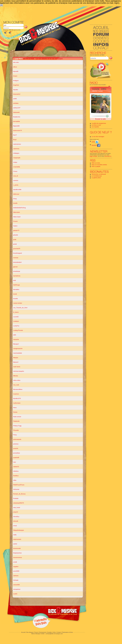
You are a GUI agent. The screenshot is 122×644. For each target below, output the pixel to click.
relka (15, 480)
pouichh (16, 448)
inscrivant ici (108, 156)
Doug (15, 199)
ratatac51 (16, 467)
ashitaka (16, 103)
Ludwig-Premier (18, 330)
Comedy (96, 89)
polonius (16, 444)
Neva (15, 408)
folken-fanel (17, 217)
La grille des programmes (99, 123)
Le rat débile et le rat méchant (49, 59)
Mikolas (16, 376)
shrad (15, 526)
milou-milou (17, 380)
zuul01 (15, 594)
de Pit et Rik (29, 59)
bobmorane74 (18, 130)
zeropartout (17, 589)
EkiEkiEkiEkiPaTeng (19, 208)
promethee (17, 453)
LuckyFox (16, 326)
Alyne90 (16, 71)
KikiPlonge (17, 285)
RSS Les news (96, 163)
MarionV (16, 362)
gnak (15, 239)
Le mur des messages (98, 137)
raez (15, 462)
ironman (16, 258)
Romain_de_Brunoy (19, 494)
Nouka (15, 412)
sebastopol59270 (19, 503)
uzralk (15, 562)
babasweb (16, 112)
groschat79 (17, 249)
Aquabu (16, 90)
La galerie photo (96, 178)
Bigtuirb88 (16, 126)
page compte (94, 156)
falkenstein (17, 212)
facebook (96, 145)
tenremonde (17, 548)
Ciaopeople (17, 158)
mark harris (17, 367)
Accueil (23, 632)
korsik (15, 294)
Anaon (15, 76)
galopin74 (16, 230)
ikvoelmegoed (18, 253)
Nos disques (30, 632)
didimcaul (16, 194)
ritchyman (16, 489)
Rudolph (16, 498)
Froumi (15, 221)
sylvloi (15, 544)
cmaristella (17, 167)
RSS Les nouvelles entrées (99, 165)
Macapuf (16, 344)
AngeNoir (16, 85)
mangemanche (18, 348)
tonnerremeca (18, 557)
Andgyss (16, 80)
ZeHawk (16, 580)
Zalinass (16, 576)
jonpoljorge (17, 271)
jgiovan (16, 267)
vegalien (16, 567)
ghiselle (16, 235)
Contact (59, 632)
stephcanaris (17, 539)
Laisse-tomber (18, 303)
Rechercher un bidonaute (99, 174)
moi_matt (16, 385)
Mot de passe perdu (15, 30)
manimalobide (18, 353)
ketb (15, 280)
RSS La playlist (96, 166)
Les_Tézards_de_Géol (20, 308)
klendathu (16, 289)
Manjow (16, 358)
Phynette (16, 430)
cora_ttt (16, 176)
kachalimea (17, 276)
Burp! (15, 140)
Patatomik (16, 421)
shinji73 (16, 512)
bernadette (17, 121)
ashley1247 (17, 108)
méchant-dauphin (19, 371)
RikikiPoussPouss (19, 485)
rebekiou (16, 471)
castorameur (17, 144)
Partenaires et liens (67, 632)
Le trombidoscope (97, 176)
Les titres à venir (96, 125)
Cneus (15, 171)
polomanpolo (17, 439)
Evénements (43, 632)
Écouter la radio (101, 119)
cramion (16, 180)
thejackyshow (17, 553)
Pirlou (15, 435)
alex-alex (16, 62)
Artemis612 (17, 94)
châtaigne (16, 153)
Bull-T (15, 135)
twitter (95, 142)
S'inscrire (6, 30)
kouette (16, 299)
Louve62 (16, 317)
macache (16, 339)
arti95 (15, 99)
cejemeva (16, 149)
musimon (16, 394)
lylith (15, 335)
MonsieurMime (18, 389)
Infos (54, 632)
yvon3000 (16, 571)
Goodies (49, 632)
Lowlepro (16, 321)
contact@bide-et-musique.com (54, 634)
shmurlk (16, 521)
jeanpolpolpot (17, 262)
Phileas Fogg (17, 426)
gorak (15, 244)
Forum (36, 632)
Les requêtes (95, 127)
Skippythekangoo (19, 530)
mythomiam (17, 403)
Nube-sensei (17, 417)
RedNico (16, 476)
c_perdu (16, 185)
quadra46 (16, 458)
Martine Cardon (98, 91)
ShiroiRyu (16, 517)
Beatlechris (17, 117)
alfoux (15, 67)
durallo (15, 203)
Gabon (15, 226)
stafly (15, 535)
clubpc (15, 162)
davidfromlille (17, 190)
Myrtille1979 (17, 398)
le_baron (16, 312)
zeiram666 (17, 585)
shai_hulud (17, 507)
